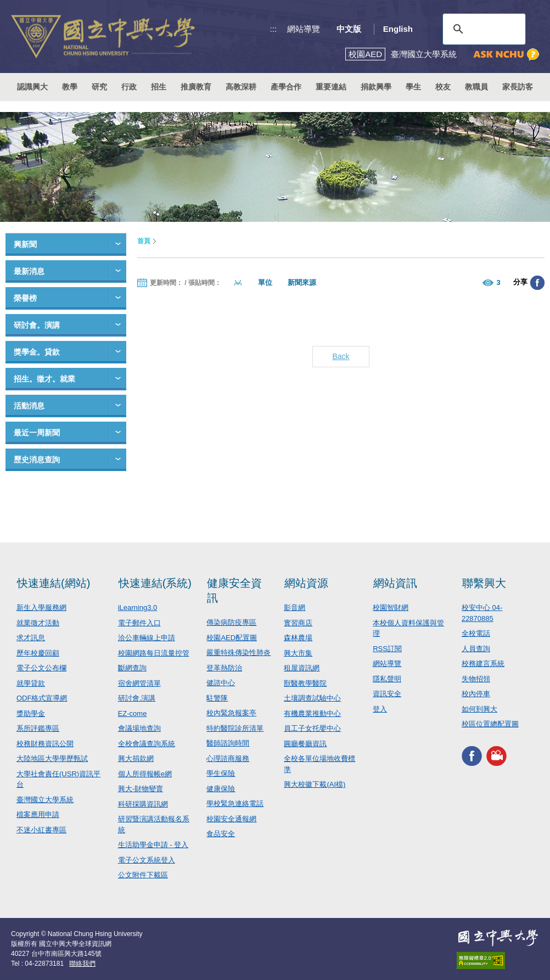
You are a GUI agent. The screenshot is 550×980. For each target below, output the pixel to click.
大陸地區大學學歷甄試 (52, 758)
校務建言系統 (483, 663)
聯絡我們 (82, 964)
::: (274, 29)
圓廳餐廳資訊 (305, 744)
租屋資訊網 (302, 668)
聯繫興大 (484, 583)
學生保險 (221, 773)
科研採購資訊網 (143, 804)
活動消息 (29, 406)
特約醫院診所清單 (235, 728)
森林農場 (298, 638)
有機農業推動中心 (312, 713)
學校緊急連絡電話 (235, 803)
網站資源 (306, 583)
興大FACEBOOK (472, 756)
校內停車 (476, 694)
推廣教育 (196, 87)
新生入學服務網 (41, 607)
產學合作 (286, 87)
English (398, 29)
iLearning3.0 (138, 607)
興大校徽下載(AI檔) (315, 784)
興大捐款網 (136, 758)
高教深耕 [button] (241, 87)
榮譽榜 (25, 298)
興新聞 (25, 244)
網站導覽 (304, 29)
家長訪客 (518, 87)
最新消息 (29, 271)
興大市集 (298, 653)
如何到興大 (479, 709)
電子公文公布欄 (41, 668)
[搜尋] (482, 29)
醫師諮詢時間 (228, 743)
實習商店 (298, 623)
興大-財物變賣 (141, 789)
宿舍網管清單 (139, 683)
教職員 (476, 87)
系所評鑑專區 (38, 728)
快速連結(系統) (155, 583)
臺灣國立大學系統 (45, 800)
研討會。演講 (37, 325)
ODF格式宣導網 (42, 698)
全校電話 (476, 633)
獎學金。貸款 (37, 352)
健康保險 (221, 789)
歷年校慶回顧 (38, 653)
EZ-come (133, 713)
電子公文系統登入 (147, 860)
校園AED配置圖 (232, 638)
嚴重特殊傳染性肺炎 (238, 653)
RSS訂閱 (387, 649)
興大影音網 (496, 756)
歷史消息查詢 (37, 460)
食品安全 (221, 834)
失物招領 (476, 679)
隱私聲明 (387, 679)
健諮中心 (221, 683)
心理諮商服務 (228, 758)
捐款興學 (376, 87)
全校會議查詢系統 (147, 744)
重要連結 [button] (331, 87)
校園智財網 (391, 607)
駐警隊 (217, 698)
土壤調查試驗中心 (312, 698)
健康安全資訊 (234, 590)
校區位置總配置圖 (490, 724)
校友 (443, 87)
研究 (99, 87)
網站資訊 (395, 583)
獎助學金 (31, 713)
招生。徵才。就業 (44, 379)
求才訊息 (31, 638)
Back (341, 356)
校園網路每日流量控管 (154, 653)
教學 (70, 87)
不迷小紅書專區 (41, 830)
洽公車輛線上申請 (147, 638)
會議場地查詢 (139, 728)
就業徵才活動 (38, 623)
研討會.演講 (137, 698)
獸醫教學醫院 (305, 683)
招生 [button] (159, 87)
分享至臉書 (537, 283)
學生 (413, 87)
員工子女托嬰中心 (312, 728)
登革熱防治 (224, 668)
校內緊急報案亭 (231, 713)
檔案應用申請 (38, 814)
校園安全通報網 (231, 819)
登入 (380, 709)
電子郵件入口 (139, 623)
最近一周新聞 (37, 433)
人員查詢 (476, 649)
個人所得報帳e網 (145, 774)
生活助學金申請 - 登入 (153, 845)
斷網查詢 (132, 668)
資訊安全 (387, 694)
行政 (129, 87)
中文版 (349, 29)
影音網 (294, 607)
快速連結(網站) (54, 583)
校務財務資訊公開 (45, 744)
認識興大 (32, 87)
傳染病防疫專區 (231, 622)
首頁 (144, 241)
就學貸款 (31, 683)
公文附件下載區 (143, 875)
